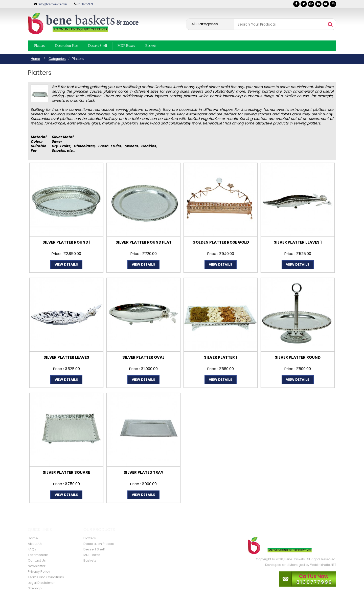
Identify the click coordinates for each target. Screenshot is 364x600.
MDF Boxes (126, 46)
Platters (39, 46)
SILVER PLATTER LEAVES (66, 357)
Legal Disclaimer (41, 583)
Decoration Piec (66, 46)
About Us (35, 544)
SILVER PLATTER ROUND (298, 357)
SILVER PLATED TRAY (143, 472)
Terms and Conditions (46, 577)
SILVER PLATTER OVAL (143, 357)
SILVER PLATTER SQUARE (66, 472)
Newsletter (37, 566)
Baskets (151, 46)
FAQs (32, 549)
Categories (57, 59)
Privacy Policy (39, 572)
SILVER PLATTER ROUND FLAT (144, 242)
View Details (66, 264)
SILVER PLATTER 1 (221, 357)
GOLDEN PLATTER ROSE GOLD (221, 242)
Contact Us (37, 560)
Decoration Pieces (99, 544)
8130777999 (85, 4)
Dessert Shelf (98, 46)
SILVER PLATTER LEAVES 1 (298, 242)
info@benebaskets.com (53, 4)
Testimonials (38, 555)
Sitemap (35, 588)
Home (35, 59)
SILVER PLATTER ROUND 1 (66, 242)
